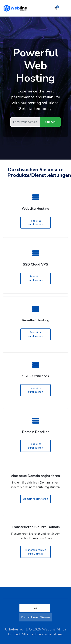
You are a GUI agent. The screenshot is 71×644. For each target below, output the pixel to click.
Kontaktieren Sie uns (36, 617)
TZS (35, 608)
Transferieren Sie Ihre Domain (36, 552)
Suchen (50, 122)
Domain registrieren (36, 499)
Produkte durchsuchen (36, 223)
